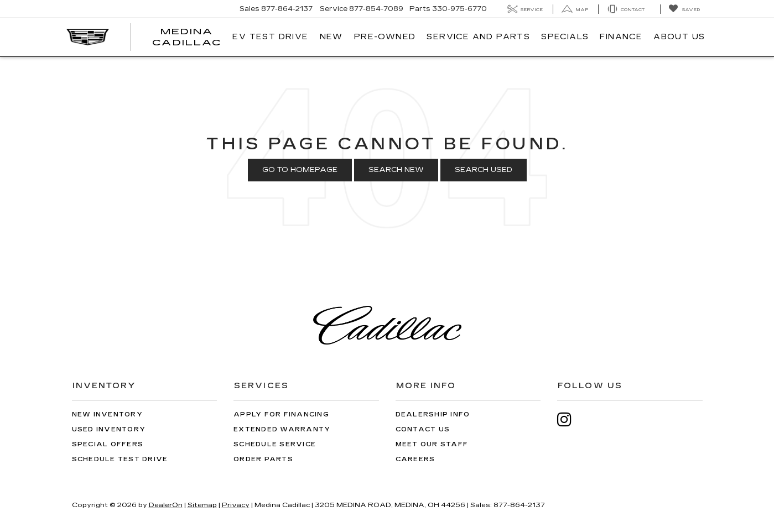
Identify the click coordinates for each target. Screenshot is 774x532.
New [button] (331, 37)
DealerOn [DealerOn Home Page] (166, 505)
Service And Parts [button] (478, 37)
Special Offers (108, 444)
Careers (415, 459)
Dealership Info (433, 414)
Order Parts (263, 459)
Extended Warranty (282, 429)
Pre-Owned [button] (385, 37)
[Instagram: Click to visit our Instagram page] (570, 419)
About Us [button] (679, 37)
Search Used (484, 170)
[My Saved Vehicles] (684, 9)
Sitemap (202, 505)
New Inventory (107, 414)
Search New (396, 170)
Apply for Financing (281, 414)
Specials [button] (565, 37)
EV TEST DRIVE (270, 37)
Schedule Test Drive (120, 459)
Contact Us (423, 429)
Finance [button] (621, 37)
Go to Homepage (300, 170)
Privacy (236, 505)
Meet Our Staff (432, 444)
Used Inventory (109, 429)
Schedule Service (275, 444)
